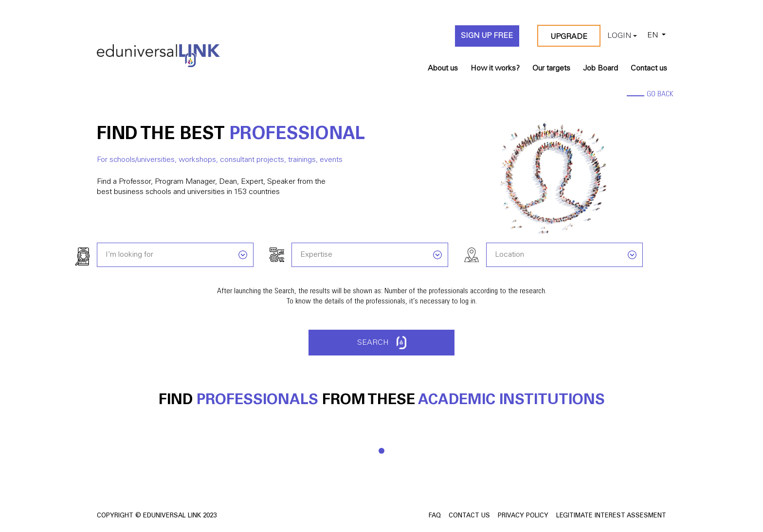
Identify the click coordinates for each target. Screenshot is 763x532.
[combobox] (175, 253)
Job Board (600, 69)
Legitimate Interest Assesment (611, 516)
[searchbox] (176, 253)
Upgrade (569, 37)
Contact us (649, 69)
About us (443, 69)
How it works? (495, 69)
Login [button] (619, 36)
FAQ (435, 516)
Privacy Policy (523, 516)
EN (653, 35)
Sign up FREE (487, 36)
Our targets (551, 69)
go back (660, 94)
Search (382, 343)
